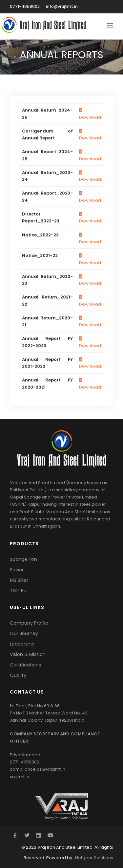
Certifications (25, 665)
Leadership (22, 644)
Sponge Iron (23, 559)
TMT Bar (19, 591)
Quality (18, 675)
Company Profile (29, 623)
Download (90, 221)
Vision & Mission (28, 654)
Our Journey (24, 633)
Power (17, 570)
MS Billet (19, 580)
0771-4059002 (25, 6)
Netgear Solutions (94, 858)
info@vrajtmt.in (62, 6)
